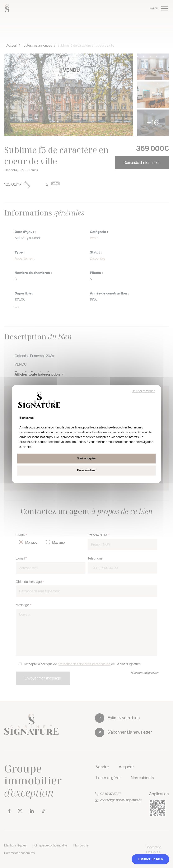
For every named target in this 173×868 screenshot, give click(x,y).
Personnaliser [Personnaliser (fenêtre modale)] (86, 471)
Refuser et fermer (143, 391)
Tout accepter (86, 458)
